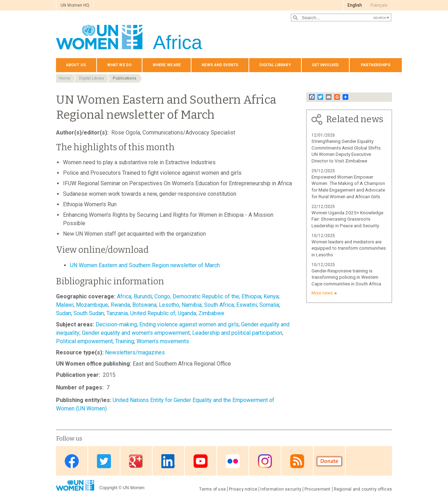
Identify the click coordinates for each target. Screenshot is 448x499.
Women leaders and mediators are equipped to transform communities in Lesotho (349, 248)
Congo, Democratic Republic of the (197, 296)
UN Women (134, 488)
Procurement (318, 489)
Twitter (104, 461)
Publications (124, 78)
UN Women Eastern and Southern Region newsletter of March (145, 265)
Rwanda (120, 305)
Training (125, 341)
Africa (124, 296)
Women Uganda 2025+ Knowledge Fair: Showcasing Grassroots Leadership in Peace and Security (347, 219)
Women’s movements (163, 341)
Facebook (72, 461)
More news (322, 293)
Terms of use (212, 489)
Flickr (233, 461)
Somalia (269, 305)
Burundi (143, 296)
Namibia (192, 305)
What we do (119, 65)
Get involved (325, 65)
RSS (297, 461)
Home (65, 78)
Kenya (271, 296)
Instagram (265, 461)
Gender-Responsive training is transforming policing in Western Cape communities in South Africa (346, 278)
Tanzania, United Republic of (141, 313)
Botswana (144, 305)
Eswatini (247, 305)
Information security (281, 489)
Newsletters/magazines (135, 352)
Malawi (65, 305)
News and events (220, 65)
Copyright (108, 488)
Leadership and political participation (237, 333)
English (355, 5)
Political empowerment (84, 341)
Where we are (167, 65)
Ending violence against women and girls (189, 324)
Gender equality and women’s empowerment (136, 333)
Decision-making (116, 324)
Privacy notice (243, 489)
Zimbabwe (211, 313)
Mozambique (92, 305)
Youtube (201, 461)
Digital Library (275, 65)
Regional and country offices (363, 489)
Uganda (187, 313)
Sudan (64, 313)
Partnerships (376, 65)
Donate (329, 461)
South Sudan (89, 313)
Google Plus (136, 461)
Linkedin (168, 461)
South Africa (219, 305)
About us (76, 65)
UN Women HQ (75, 5)
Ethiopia (251, 296)
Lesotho (169, 305)
